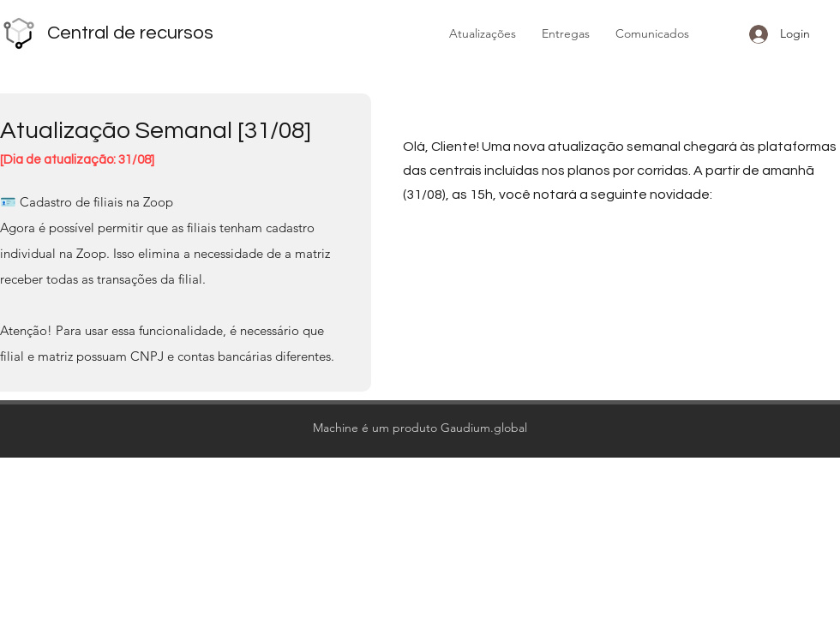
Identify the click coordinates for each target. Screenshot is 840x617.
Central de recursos (130, 33)
